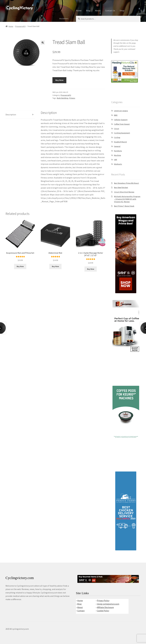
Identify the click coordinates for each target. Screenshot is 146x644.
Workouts (118, 164)
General (117, 146)
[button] (43, 43)
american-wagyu (121, 111)
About (98, 11)
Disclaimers (64, 19)
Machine (117, 155)
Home (79, 11)
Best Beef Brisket (121, 187)
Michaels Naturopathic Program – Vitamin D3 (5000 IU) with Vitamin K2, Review (127, 199)
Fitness (72, 98)
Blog (88, 11)
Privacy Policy (103, 600)
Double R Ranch (120, 142)
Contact (81, 611)
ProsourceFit (20, 26)
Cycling (117, 137)
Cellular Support (121, 120)
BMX (116, 115)
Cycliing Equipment (122, 133)
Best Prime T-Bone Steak (124, 206)
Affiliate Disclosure (105, 607)
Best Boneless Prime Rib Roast (126, 183)
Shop (122, 11)
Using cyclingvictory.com (108, 604)
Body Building (63, 98)
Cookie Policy (103, 611)
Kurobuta (118, 151)
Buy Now (59, 80)
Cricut (117, 129)
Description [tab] (11, 115)
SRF (116, 160)
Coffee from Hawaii (122, 124)
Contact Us (110, 11)
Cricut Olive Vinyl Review (124, 192)
